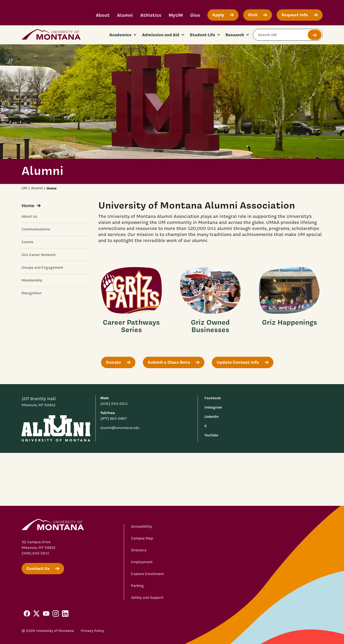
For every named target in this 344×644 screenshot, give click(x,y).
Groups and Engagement (43, 268)
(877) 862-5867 (113, 418)
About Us (29, 216)
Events (27, 242)
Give (195, 15)
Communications (36, 229)
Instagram (213, 407)
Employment (142, 562)
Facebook (213, 398)
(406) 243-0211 (35, 553)
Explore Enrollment (147, 574)
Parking (137, 586)
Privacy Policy (93, 631)
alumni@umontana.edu (120, 428)
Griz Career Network (39, 255)
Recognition (32, 293)
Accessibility (142, 526)
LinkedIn (211, 417)
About (103, 15)
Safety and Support (147, 598)
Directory (139, 550)
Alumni (125, 15)
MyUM (176, 15)
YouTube (211, 435)
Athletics (151, 15)
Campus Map (142, 538)
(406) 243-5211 (114, 404)
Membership (32, 280)
